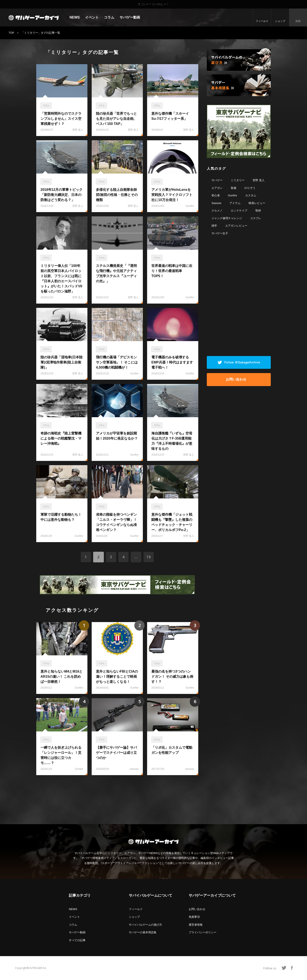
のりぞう (250, 188)
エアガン (217, 188)
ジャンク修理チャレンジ (227, 218)
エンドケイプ (239, 211)
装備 (233, 188)
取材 (258, 211)
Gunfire (232, 195)
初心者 (216, 195)
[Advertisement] (117, 798)
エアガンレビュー (236, 226)
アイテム (235, 203)
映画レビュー (257, 203)
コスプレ (256, 218)
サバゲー (217, 180)
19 (149, 557)
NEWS (75, 17)
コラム (109, 17)
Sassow (216, 203)
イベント (92, 17)
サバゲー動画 (130, 17)
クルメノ (217, 211)
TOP (11, 33)
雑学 (214, 226)
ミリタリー (238, 180)
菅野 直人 (259, 180)
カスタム (251, 195)
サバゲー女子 (220, 233)
